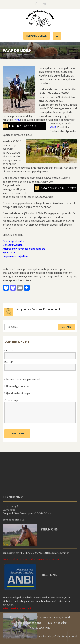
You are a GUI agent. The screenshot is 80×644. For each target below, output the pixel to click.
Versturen (17, 434)
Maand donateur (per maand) (22, 379)
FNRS (17, 120)
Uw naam (11, 351)
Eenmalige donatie (13, 241)
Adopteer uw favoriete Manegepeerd (24, 249)
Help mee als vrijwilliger (16, 256)
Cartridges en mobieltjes (28, 623)
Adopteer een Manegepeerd (53, 618)
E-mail (9, 362)
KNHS (53, 127)
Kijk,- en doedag (57, 623)
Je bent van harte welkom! (17, 633)
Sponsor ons (10, 253)
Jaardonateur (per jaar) (18, 393)
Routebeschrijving (40, 628)
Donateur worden (13, 245)
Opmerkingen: (13, 400)
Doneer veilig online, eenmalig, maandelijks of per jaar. (31, 584)
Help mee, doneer (37, 36)
